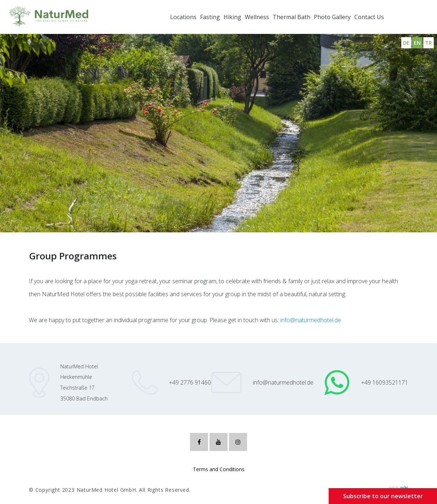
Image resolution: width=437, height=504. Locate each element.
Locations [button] (183, 17)
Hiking (232, 17)
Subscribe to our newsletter (383, 496)
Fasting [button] (210, 17)
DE (406, 43)
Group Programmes (38, 210)
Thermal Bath (291, 17)
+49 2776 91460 (190, 382)
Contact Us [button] (369, 17)
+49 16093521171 (385, 382)
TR (429, 43)
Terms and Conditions (219, 469)
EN (417, 43)
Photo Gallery (332, 17)
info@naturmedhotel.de (311, 320)
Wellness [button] (257, 17)
